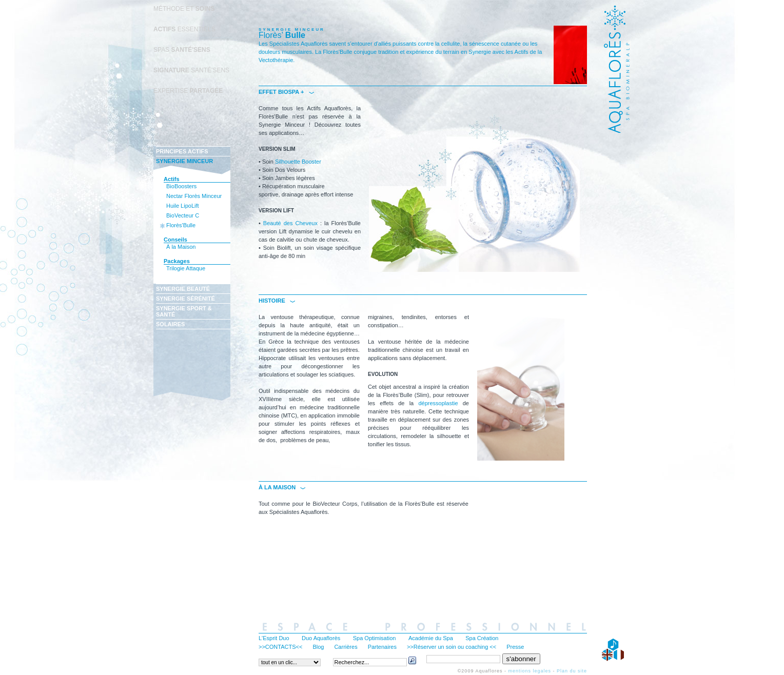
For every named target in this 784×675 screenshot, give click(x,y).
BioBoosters (181, 186)
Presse (515, 647)
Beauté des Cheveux (290, 223)
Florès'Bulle (181, 225)
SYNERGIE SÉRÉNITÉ (185, 299)
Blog (318, 647)
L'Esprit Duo (274, 638)
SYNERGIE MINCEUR (184, 161)
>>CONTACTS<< (280, 647)
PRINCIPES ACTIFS (182, 151)
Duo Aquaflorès (321, 638)
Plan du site (572, 671)
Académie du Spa (431, 638)
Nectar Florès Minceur (194, 196)
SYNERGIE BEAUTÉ (183, 289)
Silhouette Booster (298, 162)
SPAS (182, 50)
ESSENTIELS (184, 29)
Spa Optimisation (375, 638)
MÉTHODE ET (184, 9)
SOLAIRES (170, 324)
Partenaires (382, 647)
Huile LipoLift (183, 206)
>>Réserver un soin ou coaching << (452, 647)
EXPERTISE (188, 91)
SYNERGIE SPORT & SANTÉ (184, 311)
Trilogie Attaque (186, 268)
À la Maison (181, 247)
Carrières (346, 647)
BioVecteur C (183, 215)
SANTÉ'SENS (191, 70)
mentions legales (530, 671)
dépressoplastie (438, 403)
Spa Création (482, 638)
